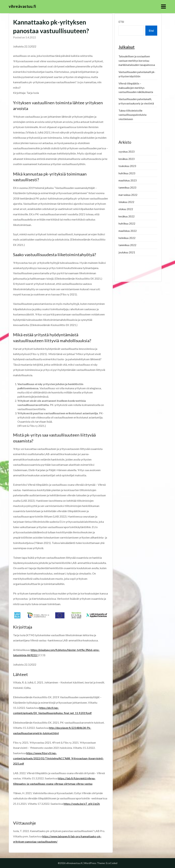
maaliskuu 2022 (128, 231)
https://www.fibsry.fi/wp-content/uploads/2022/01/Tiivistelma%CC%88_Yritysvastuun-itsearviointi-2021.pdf (58, 758)
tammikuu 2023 (127, 188)
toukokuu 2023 (127, 166)
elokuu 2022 (126, 209)
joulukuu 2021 (127, 252)
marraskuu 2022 (128, 195)
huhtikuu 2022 (127, 223)
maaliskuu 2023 (128, 180)
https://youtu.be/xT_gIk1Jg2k (82, 804)
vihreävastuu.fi (22, 6)
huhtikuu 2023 (127, 173)
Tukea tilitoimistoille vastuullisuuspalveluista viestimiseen (132, 115)
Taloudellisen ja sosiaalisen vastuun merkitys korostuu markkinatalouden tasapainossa (137, 61)
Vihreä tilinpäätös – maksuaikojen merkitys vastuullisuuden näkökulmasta (136, 88)
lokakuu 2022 (126, 202)
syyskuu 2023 (127, 152)
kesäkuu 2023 (127, 159)
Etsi (121, 22)
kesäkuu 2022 (127, 216)
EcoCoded (112, 863)
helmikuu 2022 (127, 238)
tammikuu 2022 (127, 245)
